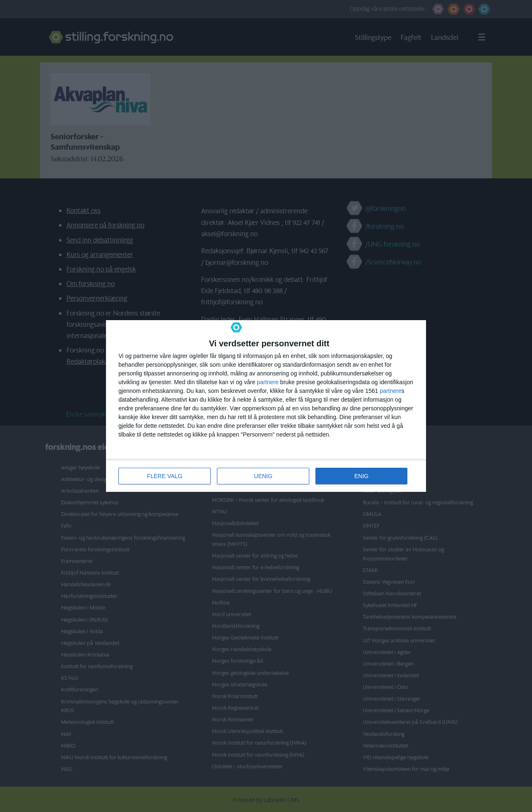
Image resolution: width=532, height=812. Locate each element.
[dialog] (266, 406)
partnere (268, 382)
